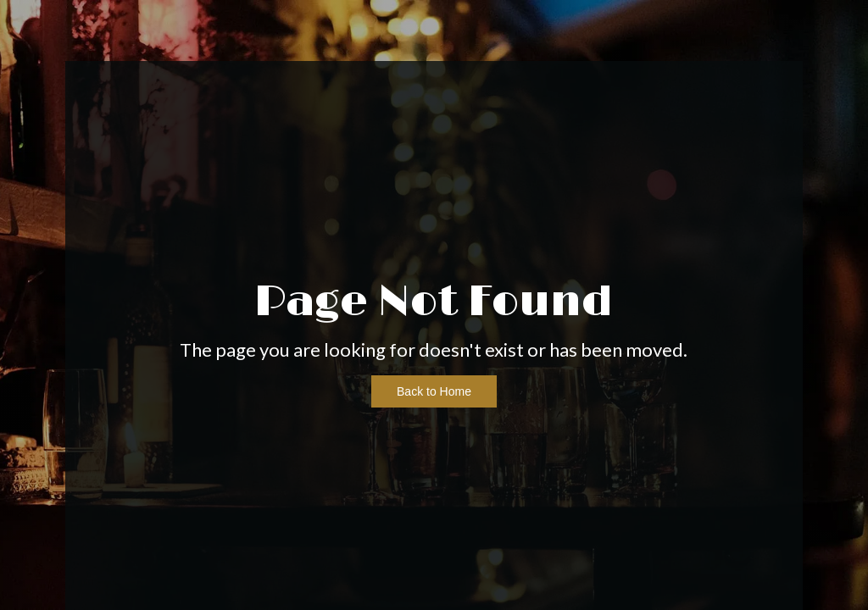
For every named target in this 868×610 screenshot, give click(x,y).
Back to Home (434, 391)
